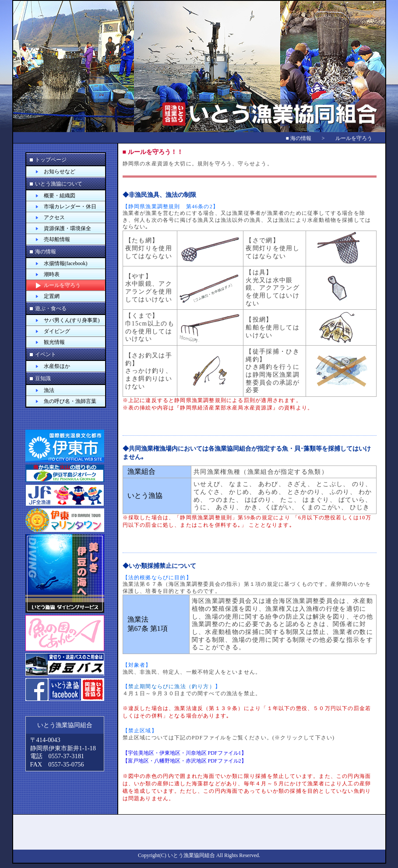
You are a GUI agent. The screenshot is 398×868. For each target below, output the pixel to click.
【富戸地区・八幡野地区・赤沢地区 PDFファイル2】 (185, 761)
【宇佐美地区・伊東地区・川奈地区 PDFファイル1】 (185, 753)
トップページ (51, 160)
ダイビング (57, 331)
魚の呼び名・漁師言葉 (70, 401)
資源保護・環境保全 (67, 228)
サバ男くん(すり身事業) (72, 320)
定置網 (52, 296)
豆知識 (43, 378)
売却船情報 (57, 239)
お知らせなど (60, 171)
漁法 (49, 390)
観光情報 (54, 342)
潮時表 (52, 274)
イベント (46, 354)
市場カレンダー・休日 (70, 206)
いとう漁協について (59, 184)
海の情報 (46, 252)
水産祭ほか (57, 366)
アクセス (54, 217)
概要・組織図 (60, 196)
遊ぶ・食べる (51, 308)
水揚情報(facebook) (66, 263)
